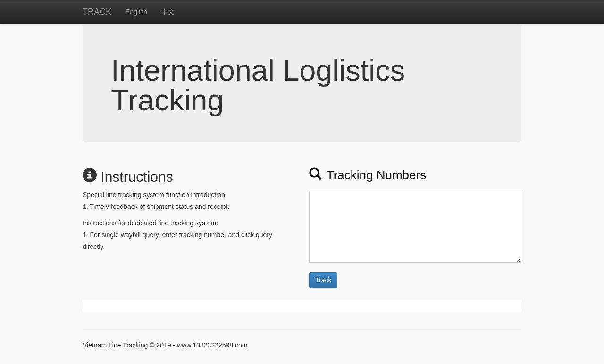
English (136, 12)
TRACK (97, 12)
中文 (168, 12)
